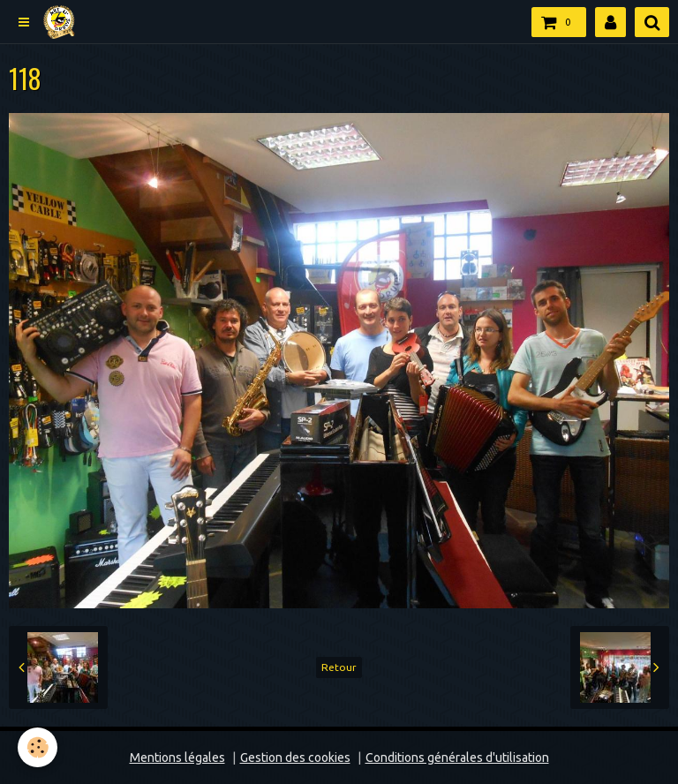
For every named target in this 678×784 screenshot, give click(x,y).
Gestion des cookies (295, 758)
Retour (339, 667)
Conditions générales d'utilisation (457, 758)
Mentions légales (177, 758)
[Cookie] (38, 747)
